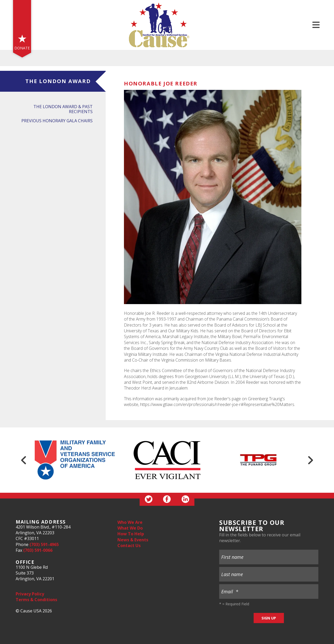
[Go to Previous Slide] (24, 460)
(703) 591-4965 (44, 544)
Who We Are (130, 522)
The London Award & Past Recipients (63, 109)
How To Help (131, 534)
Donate (22, 48)
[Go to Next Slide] (310, 460)
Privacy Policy (30, 594)
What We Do (130, 528)
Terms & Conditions (36, 600)
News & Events (133, 540)
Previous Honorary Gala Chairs (57, 121)
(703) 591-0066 (38, 550)
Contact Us (129, 546)
